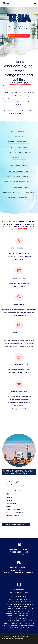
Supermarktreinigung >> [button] (19, 142)
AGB (31, 637)
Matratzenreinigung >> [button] (19, 187)
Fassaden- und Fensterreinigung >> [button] (19, 193)
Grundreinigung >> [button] (19, 166)
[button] (35, 4)
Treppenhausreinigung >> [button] (19, 171)
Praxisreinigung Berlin (18, 597)
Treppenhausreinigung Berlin (20, 616)
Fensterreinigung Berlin (16, 623)
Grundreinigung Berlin (19, 599)
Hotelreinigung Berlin (19, 611)
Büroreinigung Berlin (20, 606)
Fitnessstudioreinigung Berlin (19, 614)
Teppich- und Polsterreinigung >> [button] (19, 182)
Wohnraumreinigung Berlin (19, 621)
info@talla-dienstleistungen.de (19, 572)
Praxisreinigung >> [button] (19, 137)
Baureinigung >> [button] (19, 158)
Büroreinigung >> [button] (19, 131)
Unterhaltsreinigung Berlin (20, 604)
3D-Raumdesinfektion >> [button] (19, 198)
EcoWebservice (19, 639)
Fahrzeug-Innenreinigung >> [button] (19, 176)
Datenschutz (24, 637)
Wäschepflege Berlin (20, 628)
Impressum (16, 637)
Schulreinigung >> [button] (19, 147)
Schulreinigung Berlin (19, 618)
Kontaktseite (21, 229)
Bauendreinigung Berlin (20, 602)
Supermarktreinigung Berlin (20, 609)
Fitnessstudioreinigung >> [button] (19, 153)
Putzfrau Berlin (26, 625)
